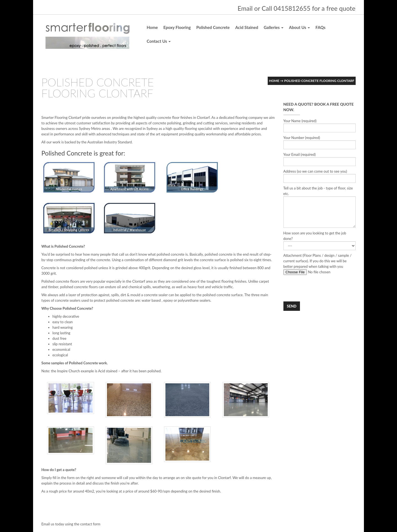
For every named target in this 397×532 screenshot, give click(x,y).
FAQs (320, 27)
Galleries (273, 27)
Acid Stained (247, 27)
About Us (299, 27)
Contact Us (159, 41)
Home (152, 27)
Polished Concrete (213, 27)
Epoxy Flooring (177, 27)
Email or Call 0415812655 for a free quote (297, 8)
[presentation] (325, 288)
